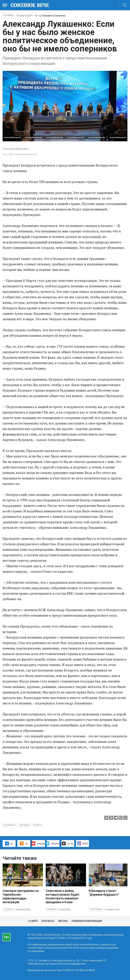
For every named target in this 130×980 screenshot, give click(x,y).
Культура (51, 909)
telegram (53, 843)
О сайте (33, 921)
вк (9, 843)
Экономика (96, 909)
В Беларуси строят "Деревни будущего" (104, 893)
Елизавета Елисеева (54, 16)
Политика (9, 16)
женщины (24, 825)
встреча (37, 825)
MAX (83, 843)
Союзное (8, 909)
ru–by (68, 843)
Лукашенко (10, 825)
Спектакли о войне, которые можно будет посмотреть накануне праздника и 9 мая (63, 896)
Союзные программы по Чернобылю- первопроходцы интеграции (21, 896)
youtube (38, 843)
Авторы (63, 921)
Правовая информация (87, 921)
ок (24, 843)
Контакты (48, 921)
